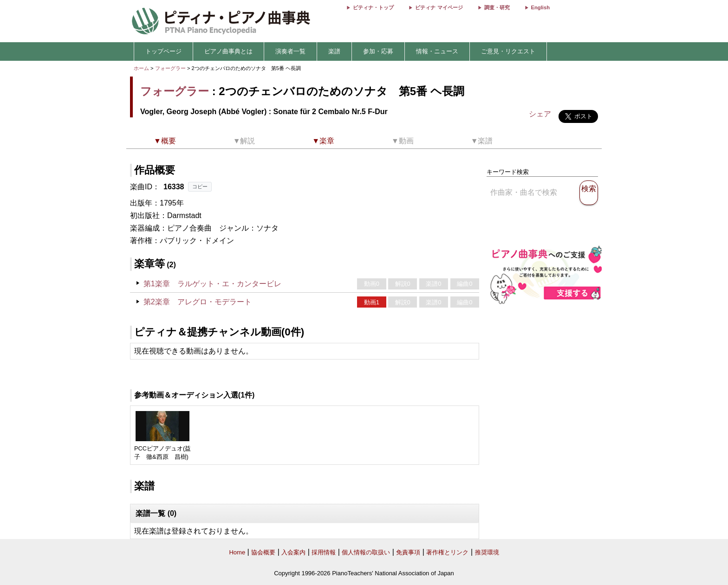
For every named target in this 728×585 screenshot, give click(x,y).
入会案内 (293, 552)
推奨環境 (487, 552)
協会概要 (263, 552)
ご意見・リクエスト (508, 51)
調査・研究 (497, 7)
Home (237, 552)
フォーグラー (170, 68)
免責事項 (408, 552)
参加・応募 (378, 51)
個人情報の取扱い (366, 552)
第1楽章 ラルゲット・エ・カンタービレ (212, 284)
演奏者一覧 (290, 51)
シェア (540, 114)
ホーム (141, 68)
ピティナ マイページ (439, 7)
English (540, 7)
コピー (200, 186)
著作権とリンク (447, 552)
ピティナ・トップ (373, 7)
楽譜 (334, 51)
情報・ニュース (437, 51)
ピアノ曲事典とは (228, 51)
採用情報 (324, 552)
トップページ (163, 51)
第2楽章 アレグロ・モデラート (198, 302)
